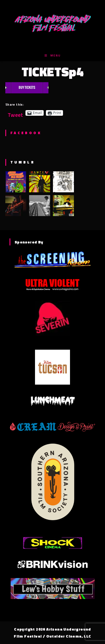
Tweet (15, 113)
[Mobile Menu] (53, 55)
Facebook (26, 133)
